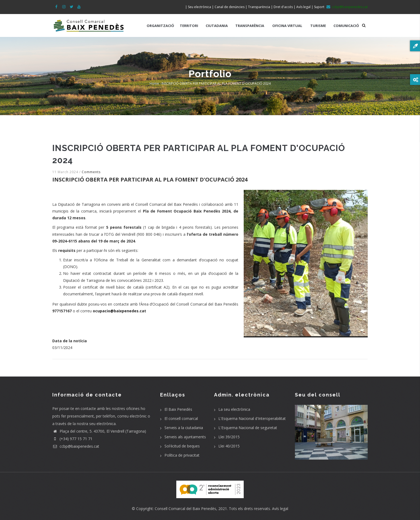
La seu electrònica (234, 409)
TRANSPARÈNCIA (250, 26)
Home (154, 83)
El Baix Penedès (178, 409)
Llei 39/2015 (229, 437)
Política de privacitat (182, 455)
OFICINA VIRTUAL (287, 26)
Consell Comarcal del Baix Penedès (185, 509)
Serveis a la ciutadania (184, 428)
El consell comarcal (181, 418)
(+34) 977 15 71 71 (72, 439)
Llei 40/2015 (229, 446)
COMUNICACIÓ (346, 26)
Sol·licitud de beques (182, 446)
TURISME (318, 26)
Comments (91, 172)
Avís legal (280, 509)
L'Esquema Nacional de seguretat (248, 428)
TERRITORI (189, 26)
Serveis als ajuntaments (185, 437)
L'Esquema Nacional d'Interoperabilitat (252, 418)
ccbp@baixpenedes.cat (76, 446)
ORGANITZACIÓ (160, 26)
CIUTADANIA (217, 26)
